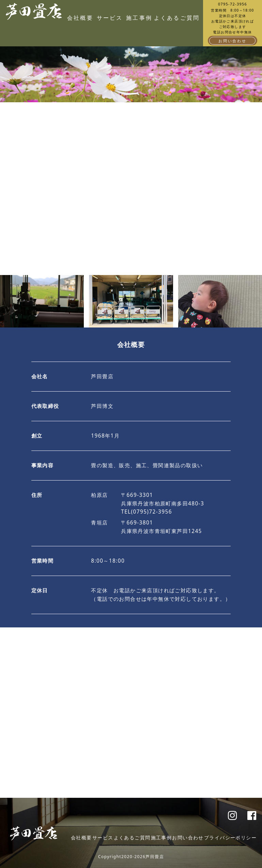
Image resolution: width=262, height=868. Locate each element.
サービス (110, 18)
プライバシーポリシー (230, 837)
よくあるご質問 (169, 18)
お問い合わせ (233, 41)
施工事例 (139, 18)
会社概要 (80, 18)
